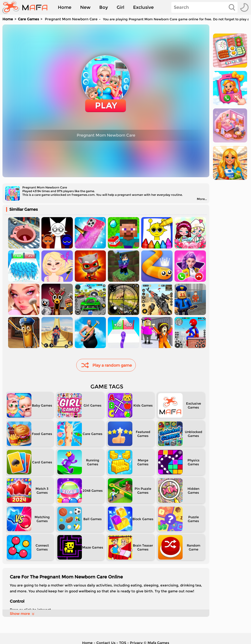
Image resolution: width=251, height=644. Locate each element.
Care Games (28, 19)
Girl (120, 7)
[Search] (204, 7)
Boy (104, 7)
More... (202, 199)
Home (65, 7)
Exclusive (143, 7)
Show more (22, 614)
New (85, 7)
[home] (27, 7)
